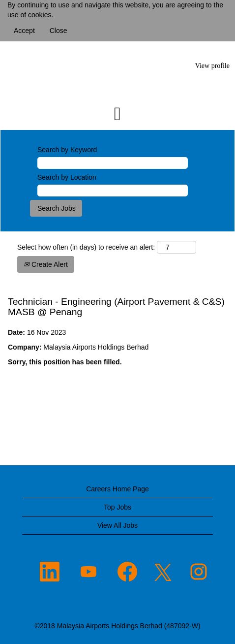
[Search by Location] (113, 191)
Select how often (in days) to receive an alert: (86, 247)
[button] (117, 114)
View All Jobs (117, 525)
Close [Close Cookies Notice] (59, 31)
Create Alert (46, 264)
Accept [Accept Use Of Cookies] (24, 31)
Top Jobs (117, 507)
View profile (212, 66)
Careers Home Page (117, 489)
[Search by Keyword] (113, 163)
